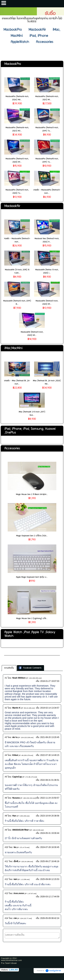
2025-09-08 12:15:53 (50, 879)
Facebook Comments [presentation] (30, 668)
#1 (6, 678)
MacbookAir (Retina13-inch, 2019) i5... (17, 302)
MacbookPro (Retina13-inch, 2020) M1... (17, 160)
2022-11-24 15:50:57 (50, 798)
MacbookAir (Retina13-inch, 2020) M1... (47, 302)
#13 (6, 893)
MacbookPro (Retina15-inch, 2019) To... (47, 160)
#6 (6, 798)
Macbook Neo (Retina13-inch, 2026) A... (47, 240)
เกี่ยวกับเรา (11, 652)
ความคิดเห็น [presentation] (9, 668)
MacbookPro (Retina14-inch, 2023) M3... (17, 129)
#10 (6, 847)
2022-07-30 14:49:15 (50, 755)
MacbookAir (12, 206)
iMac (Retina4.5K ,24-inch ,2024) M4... (47, 382)
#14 (6, 918)
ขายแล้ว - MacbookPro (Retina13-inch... (47, 191)
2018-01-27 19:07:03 (50, 681)
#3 (6, 737)
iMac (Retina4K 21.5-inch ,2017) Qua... (32, 413)
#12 (6, 879)
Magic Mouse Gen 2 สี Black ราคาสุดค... (32, 494)
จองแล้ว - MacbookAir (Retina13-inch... (17, 240)
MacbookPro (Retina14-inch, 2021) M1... (47, 98)
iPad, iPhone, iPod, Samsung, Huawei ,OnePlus (30, 431)
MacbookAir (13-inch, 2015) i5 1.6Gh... (17, 271)
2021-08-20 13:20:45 (50, 737)
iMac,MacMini (13, 348)
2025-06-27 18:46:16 (50, 861)
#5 (6, 777)
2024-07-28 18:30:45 (50, 847)
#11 (6, 861)
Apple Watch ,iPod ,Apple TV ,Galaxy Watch (30, 634)
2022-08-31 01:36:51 (50, 780)
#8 (6, 816)
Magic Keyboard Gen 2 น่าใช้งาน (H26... (32, 536)
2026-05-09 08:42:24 (50, 918)
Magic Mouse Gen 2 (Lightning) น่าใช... (32, 618)
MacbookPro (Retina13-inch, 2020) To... (17, 191)
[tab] (9, 668)
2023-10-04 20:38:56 (50, 816)
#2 (6, 708)
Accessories (12, 448)
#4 (6, 755)
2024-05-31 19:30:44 (50, 833)
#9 (6, 830)
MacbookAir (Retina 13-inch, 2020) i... (47, 271)
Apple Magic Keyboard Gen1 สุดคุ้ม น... (32, 577)
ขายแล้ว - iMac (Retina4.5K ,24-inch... (17, 382)
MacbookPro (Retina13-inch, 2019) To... (47, 129)
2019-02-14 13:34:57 (50, 708)
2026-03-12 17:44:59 (50, 897)
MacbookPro (13, 64)
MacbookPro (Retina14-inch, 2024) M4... (17, 98)
